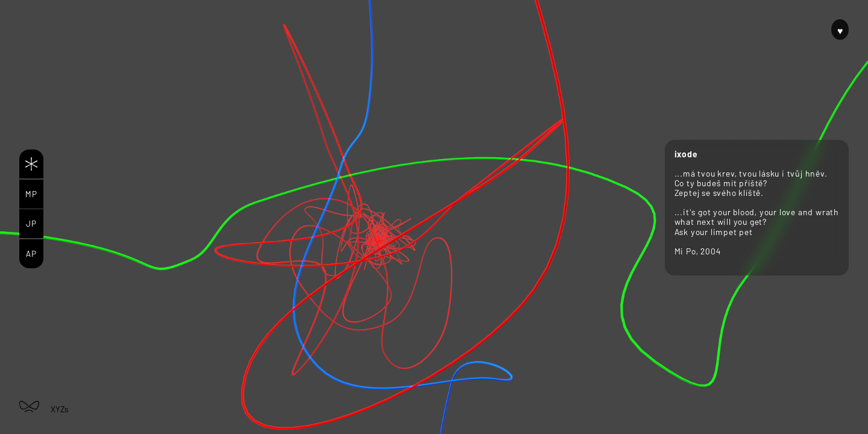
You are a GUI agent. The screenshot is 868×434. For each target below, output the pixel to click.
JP (31, 223)
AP (31, 253)
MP (31, 194)
